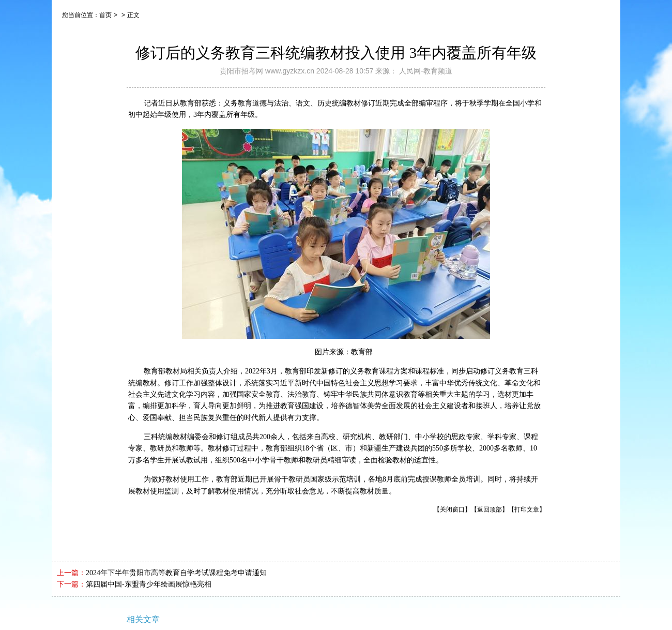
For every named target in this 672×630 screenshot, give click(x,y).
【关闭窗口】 (452, 509)
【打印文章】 (527, 509)
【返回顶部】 (490, 509)
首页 (105, 15)
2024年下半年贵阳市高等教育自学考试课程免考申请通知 (176, 573)
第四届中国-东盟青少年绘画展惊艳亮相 (149, 584)
